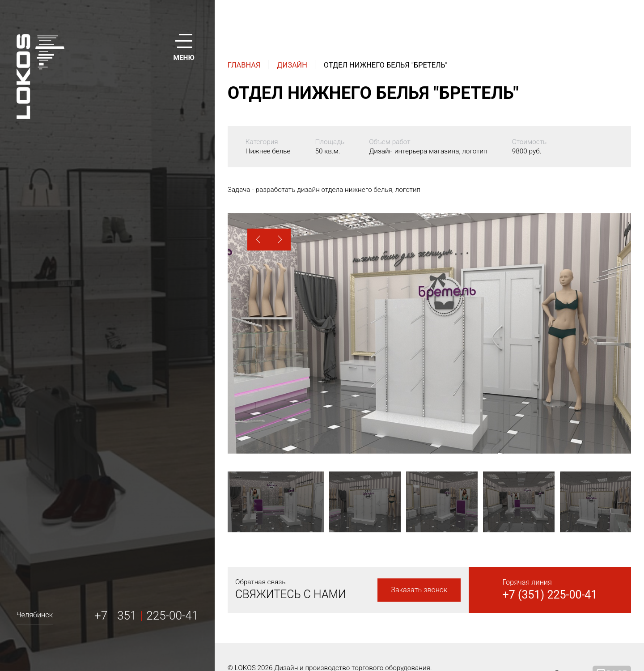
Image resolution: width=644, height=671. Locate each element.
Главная (244, 65)
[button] (258, 240)
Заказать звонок (419, 590)
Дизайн (292, 65)
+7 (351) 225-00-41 (550, 595)
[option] (429, 333)
